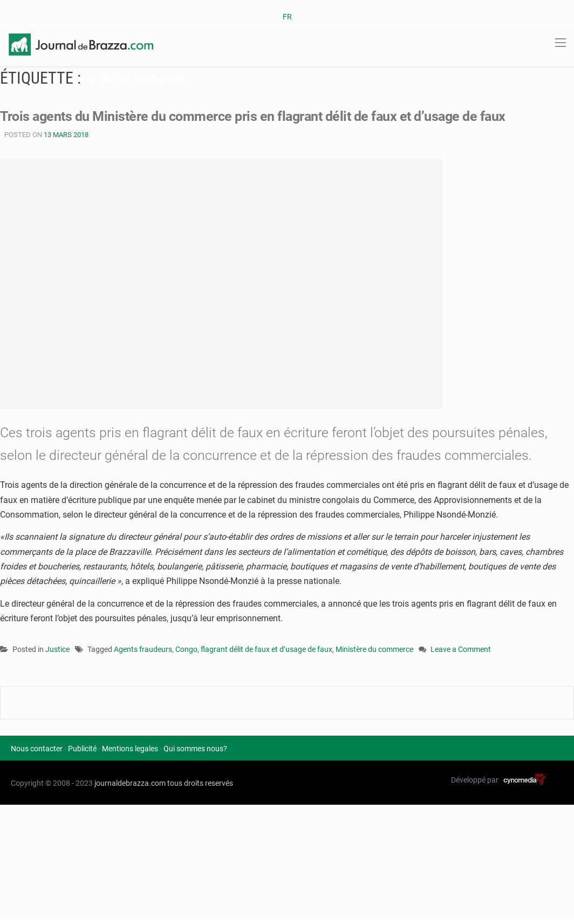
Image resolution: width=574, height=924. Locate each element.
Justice (57, 649)
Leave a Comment (461, 650)
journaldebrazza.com (130, 783)
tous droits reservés (200, 783)
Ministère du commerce (374, 649)
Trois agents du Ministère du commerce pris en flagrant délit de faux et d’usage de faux (253, 116)
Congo (186, 649)
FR (287, 17)
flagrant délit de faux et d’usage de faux (266, 649)
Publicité (82, 749)
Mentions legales (130, 749)
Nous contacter (37, 749)
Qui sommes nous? (195, 749)
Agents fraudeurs (143, 649)
